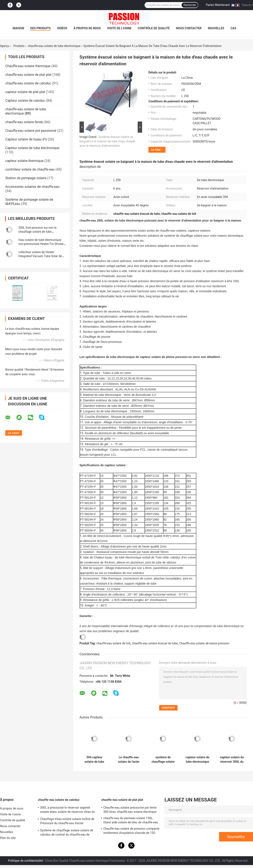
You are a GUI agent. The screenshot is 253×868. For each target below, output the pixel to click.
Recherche (190, 5)
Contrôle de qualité (154, 28)
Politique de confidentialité (25, 861)
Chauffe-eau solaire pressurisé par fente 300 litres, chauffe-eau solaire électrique (130, 810)
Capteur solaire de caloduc (25, 101)
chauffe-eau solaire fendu (24, 122)
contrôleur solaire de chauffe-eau (30, 169)
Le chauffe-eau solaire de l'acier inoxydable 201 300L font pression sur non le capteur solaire (129, 760)
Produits (19, 46)
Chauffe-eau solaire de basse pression (204, 643)
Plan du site (8, 838)
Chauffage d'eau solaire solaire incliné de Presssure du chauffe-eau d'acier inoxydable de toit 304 (67, 822)
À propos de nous (87, 28)
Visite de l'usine (119, 28)
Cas (233, 28)
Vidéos (62, 28)
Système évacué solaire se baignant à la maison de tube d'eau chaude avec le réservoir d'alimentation (107, 141)
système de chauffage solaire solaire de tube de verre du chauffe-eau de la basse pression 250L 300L (163, 760)
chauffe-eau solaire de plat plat (28, 75)
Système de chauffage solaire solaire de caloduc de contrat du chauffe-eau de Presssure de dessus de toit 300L (67, 833)
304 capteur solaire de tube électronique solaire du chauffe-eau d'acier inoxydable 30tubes (94, 760)
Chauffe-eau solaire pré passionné (31, 131)
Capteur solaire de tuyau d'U (26, 139)
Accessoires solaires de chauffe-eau (32, 187)
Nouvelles (216, 28)
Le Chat (156, 150)
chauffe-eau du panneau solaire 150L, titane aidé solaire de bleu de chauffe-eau (131, 820)
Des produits (40, 28)
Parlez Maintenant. (218, 5)
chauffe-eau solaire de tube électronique (54, 46)
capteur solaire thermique (24, 161)
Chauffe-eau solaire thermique (28, 66)
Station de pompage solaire (26, 178)
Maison (18, 28)
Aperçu (5, 46)
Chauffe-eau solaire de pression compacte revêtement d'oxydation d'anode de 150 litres (131, 831)
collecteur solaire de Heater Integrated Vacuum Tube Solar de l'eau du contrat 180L (40, 256)
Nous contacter (189, 28)
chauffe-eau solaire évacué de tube (155, 643)
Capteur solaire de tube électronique (32, 148)
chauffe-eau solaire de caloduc (28, 83)
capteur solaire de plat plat (25, 92)
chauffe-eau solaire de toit (113, 643)
